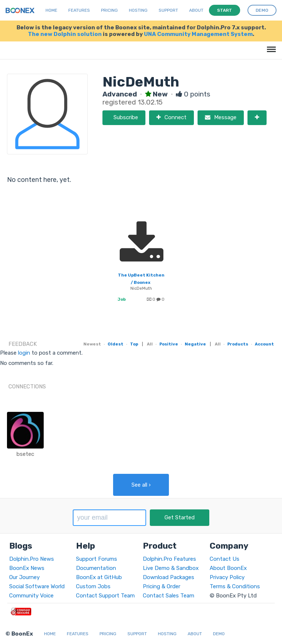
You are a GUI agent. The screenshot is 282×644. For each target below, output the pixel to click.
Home (51, 10)
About (196, 10)
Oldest (115, 344)
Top (134, 344)
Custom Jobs (93, 586)
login (24, 353)
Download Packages (169, 577)
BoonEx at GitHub (99, 577)
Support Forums (97, 559)
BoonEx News (27, 568)
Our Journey (24, 577)
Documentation (96, 568)
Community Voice (31, 596)
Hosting (138, 10)
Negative (195, 344)
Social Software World (37, 586)
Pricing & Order (162, 586)
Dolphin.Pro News (32, 559)
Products (238, 344)
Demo (219, 634)
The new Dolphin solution (65, 34)
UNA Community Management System (198, 34)
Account (264, 344)
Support (168, 10)
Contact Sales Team (169, 596)
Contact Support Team (105, 596)
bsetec (25, 454)
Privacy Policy (227, 577)
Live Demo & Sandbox (171, 568)
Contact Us (225, 559)
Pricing (109, 10)
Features (79, 10)
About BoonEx (228, 568)
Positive (169, 344)
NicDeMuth (141, 288)
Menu (270, 46)
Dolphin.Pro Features (169, 559)
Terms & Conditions (235, 586)
